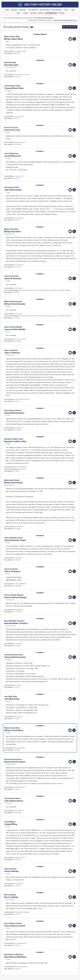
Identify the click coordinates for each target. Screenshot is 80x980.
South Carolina (28, 18)
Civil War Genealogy (15, 18)
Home (5, 18)
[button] (29, 36)
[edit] (74, 39)
